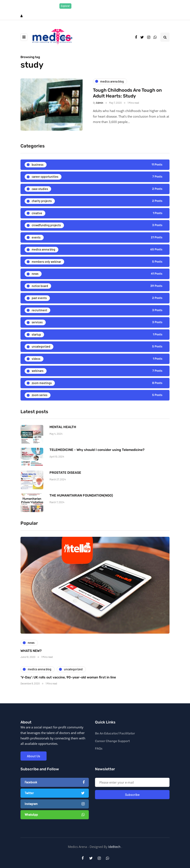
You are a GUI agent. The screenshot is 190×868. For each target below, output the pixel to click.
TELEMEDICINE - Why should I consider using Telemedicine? (97, 458)
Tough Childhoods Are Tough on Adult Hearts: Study (127, 93)
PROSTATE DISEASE (65, 481)
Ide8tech (114, 847)
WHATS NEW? (31, 659)
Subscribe (132, 794)
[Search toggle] (165, 37)
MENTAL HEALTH (63, 435)
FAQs (99, 749)
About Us (34, 756)
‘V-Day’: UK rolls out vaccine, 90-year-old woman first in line (68, 685)
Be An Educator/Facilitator (115, 733)
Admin (100, 103)
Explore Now (124, 6)
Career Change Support (112, 741)
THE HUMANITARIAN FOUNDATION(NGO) (81, 504)
